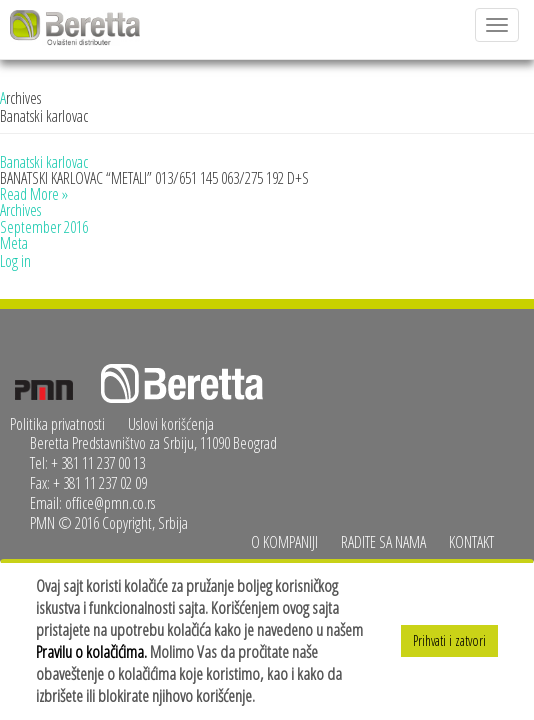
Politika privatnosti (57, 424)
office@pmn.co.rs (110, 503)
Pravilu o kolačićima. (91, 651)
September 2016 (44, 227)
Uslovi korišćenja (171, 424)
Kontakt (471, 542)
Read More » (34, 194)
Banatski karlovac (44, 162)
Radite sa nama (383, 542)
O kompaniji (284, 542)
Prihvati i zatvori (449, 640)
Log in (15, 261)
